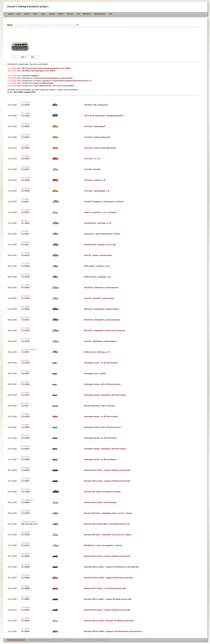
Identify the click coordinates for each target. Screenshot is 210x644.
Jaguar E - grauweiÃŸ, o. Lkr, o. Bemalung (100, 212)
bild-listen (87, 14)
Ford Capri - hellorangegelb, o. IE (97, 191)
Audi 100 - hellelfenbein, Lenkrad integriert (100, 341)
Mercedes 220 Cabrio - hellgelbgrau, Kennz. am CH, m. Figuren (108, 513)
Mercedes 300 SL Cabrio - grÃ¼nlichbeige (100, 502)
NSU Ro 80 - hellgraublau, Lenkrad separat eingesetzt (105, 331)
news (19, 14)
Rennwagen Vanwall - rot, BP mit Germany (100, 438)
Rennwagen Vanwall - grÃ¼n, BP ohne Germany (103, 427)
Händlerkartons (45, 86)
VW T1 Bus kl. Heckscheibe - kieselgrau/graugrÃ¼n (104, 116)
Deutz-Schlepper (52, 78)
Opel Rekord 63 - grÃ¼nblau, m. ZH (98, 223)
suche (35, 14)
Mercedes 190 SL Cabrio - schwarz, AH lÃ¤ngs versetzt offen (107, 470)
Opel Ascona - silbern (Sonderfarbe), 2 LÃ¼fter (102, 234)
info (111, 14)
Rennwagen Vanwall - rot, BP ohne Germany (101, 417)
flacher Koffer (67, 78)
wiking (11, 14)
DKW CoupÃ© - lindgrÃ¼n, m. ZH (97, 266)
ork (78, 14)
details (61, 14)
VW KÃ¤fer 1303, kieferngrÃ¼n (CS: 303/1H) (39, 71)
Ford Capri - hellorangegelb (95, 126)
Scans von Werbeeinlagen (44, 83)
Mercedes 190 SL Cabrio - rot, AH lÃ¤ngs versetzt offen (105, 588)
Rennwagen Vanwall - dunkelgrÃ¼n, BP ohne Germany (105, 395)
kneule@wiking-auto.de (16, 640)
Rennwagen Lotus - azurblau (95, 374)
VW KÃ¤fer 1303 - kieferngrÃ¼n (96, 105)
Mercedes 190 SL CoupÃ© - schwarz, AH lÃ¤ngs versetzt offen (108, 599)
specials (70, 14)
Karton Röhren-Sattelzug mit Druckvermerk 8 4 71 (73, 81)
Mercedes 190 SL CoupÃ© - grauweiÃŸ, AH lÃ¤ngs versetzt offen (109, 621)
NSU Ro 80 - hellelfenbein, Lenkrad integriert (101, 288)
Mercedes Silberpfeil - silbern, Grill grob (99, 406)
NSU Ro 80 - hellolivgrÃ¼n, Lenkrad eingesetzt (102, 320)
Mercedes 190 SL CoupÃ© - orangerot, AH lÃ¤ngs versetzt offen (109, 578)
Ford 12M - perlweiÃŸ (92, 169)
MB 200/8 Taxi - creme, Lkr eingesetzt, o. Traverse (103, 545)
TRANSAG (35, 76)
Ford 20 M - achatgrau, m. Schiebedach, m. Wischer (104, 202)
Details (42, 78)
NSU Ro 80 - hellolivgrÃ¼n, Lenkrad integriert (102, 309)
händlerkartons (100, 14)
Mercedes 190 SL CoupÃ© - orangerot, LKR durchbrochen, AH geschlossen (113, 631)
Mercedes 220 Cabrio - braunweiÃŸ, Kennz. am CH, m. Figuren (108, 535)
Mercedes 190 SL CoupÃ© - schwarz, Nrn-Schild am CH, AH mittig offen (112, 567)
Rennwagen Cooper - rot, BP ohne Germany (101, 363)
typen (43, 14)
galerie (27, 14)
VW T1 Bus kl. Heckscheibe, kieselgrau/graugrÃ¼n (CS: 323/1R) (46, 68)
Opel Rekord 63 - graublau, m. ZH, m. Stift (100, 245)
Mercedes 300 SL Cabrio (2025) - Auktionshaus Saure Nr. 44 (107, 524)
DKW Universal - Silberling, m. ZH (97, 352)
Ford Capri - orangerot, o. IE (95, 180)
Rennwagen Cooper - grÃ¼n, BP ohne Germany (102, 384)
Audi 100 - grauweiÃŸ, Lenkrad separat (99, 298)
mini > (24, 57)
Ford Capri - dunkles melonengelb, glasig (100, 148)
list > (33, 57)
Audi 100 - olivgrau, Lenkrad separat (98, 255)
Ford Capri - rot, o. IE (92, 159)
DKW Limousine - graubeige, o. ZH (97, 277)
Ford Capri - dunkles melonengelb (97, 137)
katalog (52, 14)
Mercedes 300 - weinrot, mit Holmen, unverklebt (102, 492)
